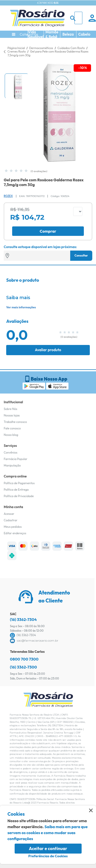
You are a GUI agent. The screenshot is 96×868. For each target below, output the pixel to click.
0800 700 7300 (24, 659)
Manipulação (12, 465)
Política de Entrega (16, 490)
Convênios (11, 452)
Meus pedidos (13, 527)
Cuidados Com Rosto (71, 48)
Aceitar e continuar (48, 848)
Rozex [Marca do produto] (8, 196)
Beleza (68, 34)
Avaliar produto (48, 350)
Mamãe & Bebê (52, 34)
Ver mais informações (21, 307)
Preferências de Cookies (48, 856)
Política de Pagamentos (19, 483)
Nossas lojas (12, 415)
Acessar (9, 514)
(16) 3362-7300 (23, 667)
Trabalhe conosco (15, 422)
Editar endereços (15, 533)
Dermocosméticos (42, 48)
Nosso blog (11, 435)
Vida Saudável (36, 34)
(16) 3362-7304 (23, 619)
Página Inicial (16, 48)
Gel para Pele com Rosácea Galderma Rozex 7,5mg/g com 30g (48, 53)
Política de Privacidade (19, 496)
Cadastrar (11, 520)
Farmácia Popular (16, 459)
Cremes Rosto (17, 51)
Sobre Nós (10, 409)
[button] (17, 86)
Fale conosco (12, 428)
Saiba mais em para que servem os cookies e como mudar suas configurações (48, 833)
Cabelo (84, 34)
